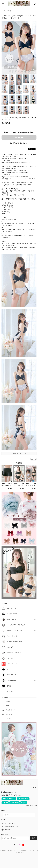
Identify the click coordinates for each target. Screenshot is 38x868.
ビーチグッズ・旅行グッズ (15, 653)
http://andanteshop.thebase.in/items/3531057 (16, 163)
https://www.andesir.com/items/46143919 (15, 177)
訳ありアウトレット (13, 664)
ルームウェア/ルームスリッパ (16, 625)
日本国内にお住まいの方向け (19, 143)
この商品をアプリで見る (19, 454)
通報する (33, 459)
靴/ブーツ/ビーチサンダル (15, 642)
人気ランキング (11, 608)
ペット (9, 669)
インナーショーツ (12, 636)
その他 (9, 686)
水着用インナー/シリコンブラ (16, 630)
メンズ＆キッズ (11, 675)
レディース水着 (11, 619)
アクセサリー (11, 658)
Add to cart (19, 137)
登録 (33, 838)
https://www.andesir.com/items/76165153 (22, 179)
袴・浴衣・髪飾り (12, 614)
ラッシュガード (11, 647)
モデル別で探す (11, 680)
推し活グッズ (11, 692)
